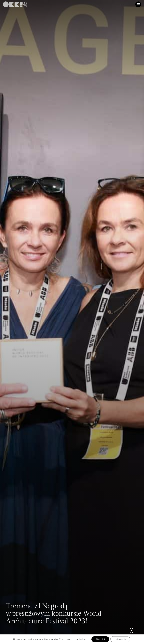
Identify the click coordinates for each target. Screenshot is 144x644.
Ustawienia (120, 639)
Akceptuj (100, 639)
